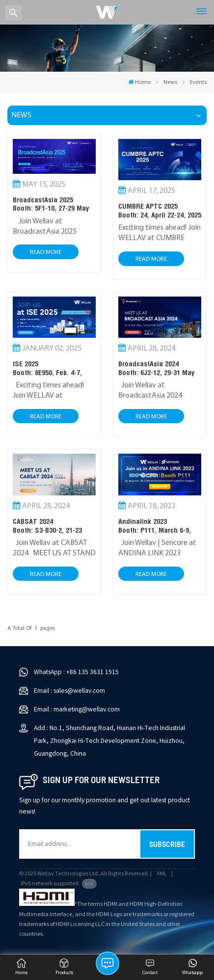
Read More (46, 252)
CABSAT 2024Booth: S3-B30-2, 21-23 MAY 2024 (47, 526)
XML (162, 874)
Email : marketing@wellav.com (77, 709)
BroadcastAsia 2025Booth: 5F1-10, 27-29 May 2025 (51, 204)
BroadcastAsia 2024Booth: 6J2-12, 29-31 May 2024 (156, 368)
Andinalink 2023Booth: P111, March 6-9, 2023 (155, 526)
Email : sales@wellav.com (69, 691)
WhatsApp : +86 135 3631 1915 (76, 672)
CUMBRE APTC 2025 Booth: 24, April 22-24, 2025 (160, 210)
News (170, 82)
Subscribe (167, 844)
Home (139, 82)
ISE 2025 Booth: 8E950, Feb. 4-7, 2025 (47, 368)
